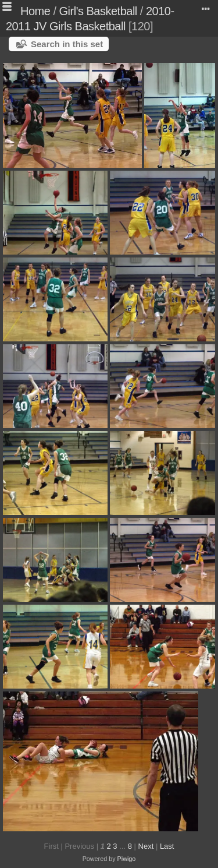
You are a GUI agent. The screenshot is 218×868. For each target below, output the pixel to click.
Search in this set (67, 44)
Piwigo (127, 859)
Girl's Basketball (98, 11)
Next (146, 846)
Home (35, 11)
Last (167, 846)
